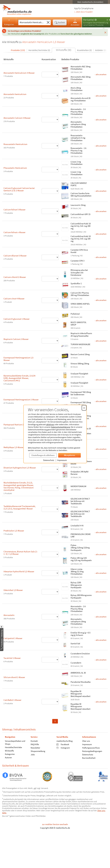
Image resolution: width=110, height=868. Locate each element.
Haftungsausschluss (84, 748)
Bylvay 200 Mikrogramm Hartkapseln (74, 596)
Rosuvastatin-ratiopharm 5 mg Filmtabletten (71, 138)
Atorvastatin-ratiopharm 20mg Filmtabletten (71, 124)
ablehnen (43, 424)
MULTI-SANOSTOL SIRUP (72, 323)
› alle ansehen (94, 74)
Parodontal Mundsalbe (74, 682)
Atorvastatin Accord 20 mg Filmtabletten (74, 99)
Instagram (56, 748)
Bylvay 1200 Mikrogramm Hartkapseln (69, 585)
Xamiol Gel (68, 643)
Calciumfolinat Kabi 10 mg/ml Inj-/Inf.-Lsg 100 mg (74, 239)
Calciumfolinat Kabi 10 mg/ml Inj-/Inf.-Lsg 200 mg (74, 226)
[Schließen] (98, 32)
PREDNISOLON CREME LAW (74, 535)
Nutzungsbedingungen (85, 751)
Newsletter (28, 748)
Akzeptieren (63, 455)
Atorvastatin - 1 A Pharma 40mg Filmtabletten (71, 112)
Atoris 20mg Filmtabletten (70, 89)
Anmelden (68, 22)
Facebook (56, 744)
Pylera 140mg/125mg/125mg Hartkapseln (73, 548)
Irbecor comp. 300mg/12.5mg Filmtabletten (70, 572)
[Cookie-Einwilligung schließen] (77, 408)
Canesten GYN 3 (71, 261)
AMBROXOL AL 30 (71, 673)
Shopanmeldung (31, 751)
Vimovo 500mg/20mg (73, 364)
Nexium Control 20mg (73, 354)
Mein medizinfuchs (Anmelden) (83, 2)
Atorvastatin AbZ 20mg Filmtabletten (74, 78)
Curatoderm (69, 663)
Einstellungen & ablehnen (36, 455)
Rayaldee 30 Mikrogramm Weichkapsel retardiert (74, 694)
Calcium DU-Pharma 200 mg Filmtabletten (73, 294)
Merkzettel (82, 20)
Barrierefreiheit (82, 758)
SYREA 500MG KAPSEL (73, 304)
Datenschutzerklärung (54, 427)
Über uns (79, 741)
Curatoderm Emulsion (73, 654)
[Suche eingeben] (25, 22)
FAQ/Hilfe (28, 744)
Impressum (55, 460)
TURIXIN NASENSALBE (74, 344)
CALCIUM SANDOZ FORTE (72, 184)
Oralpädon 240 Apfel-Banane (73, 473)
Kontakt (27, 741)
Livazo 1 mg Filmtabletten (70, 173)
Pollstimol (68, 314)
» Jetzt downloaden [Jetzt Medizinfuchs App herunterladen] (77, 12)
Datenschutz (42, 460)
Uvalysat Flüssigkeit (72, 374)
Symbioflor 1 (69, 283)
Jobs (26, 754)
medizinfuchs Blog (58, 741)
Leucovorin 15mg (71, 205)
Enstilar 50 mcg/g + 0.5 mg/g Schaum (74, 634)
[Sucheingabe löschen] (41, 22)
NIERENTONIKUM (72, 486)
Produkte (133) (11, 50)
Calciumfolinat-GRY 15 (74, 214)
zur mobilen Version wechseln (48, 824)
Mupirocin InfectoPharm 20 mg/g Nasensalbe (74, 334)
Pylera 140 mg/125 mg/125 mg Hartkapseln (74, 559)
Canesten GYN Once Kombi (72, 251)
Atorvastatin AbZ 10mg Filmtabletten (74, 68)
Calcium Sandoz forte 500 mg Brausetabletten (74, 195)
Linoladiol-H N (70, 526)
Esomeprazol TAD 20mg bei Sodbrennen (74, 393)
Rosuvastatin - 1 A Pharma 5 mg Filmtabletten (72, 151)
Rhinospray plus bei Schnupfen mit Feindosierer (72, 272)
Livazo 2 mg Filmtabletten (70, 163)
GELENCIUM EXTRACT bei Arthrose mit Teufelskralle (73, 501)
